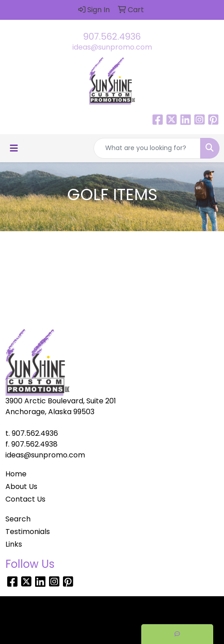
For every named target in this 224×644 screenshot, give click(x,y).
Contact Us (25, 499)
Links (14, 544)
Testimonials (28, 532)
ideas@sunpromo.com (112, 47)
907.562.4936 (112, 37)
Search (18, 519)
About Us (21, 486)
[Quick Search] (147, 148)
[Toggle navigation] (14, 148)
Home (16, 474)
